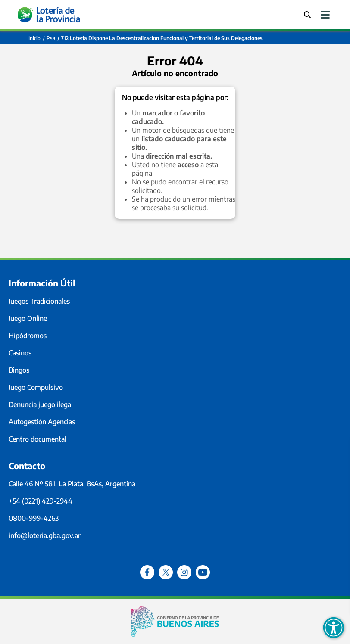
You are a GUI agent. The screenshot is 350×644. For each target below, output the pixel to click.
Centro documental (37, 439)
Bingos (19, 370)
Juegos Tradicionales (39, 301)
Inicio (34, 38)
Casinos (20, 353)
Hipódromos (28, 336)
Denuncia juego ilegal (41, 404)
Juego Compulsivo (36, 387)
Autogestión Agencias (42, 422)
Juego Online (28, 318)
